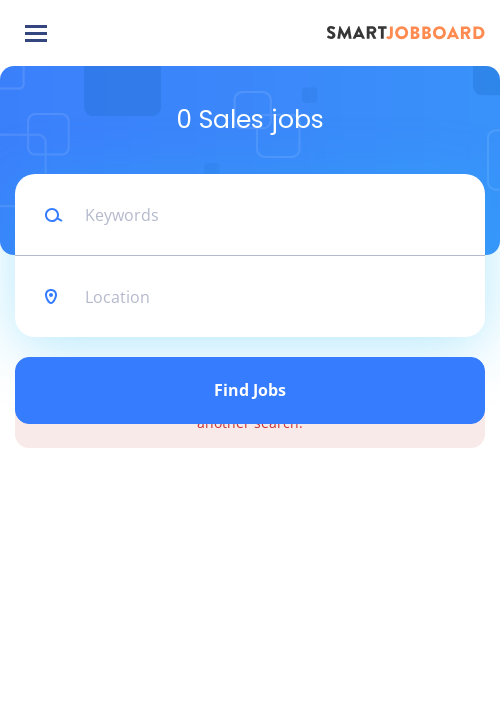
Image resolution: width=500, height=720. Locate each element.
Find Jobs (250, 390)
